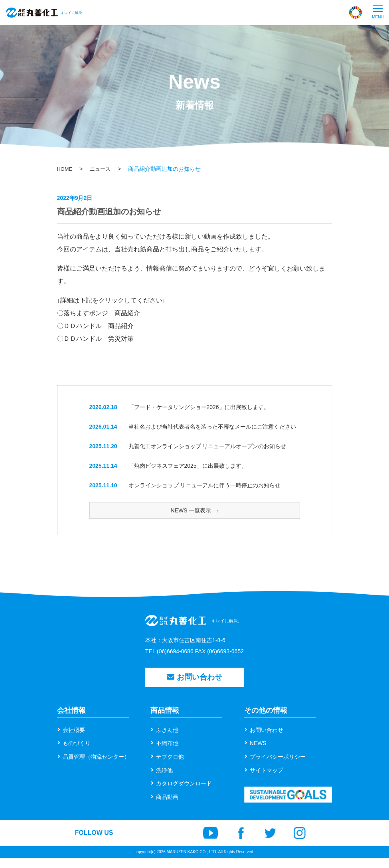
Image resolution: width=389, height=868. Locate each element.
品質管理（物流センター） (96, 766)
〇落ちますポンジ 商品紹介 (99, 313)
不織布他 (167, 753)
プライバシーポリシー (278, 766)
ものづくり (77, 753)
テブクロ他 (170, 766)
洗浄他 (164, 780)
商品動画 (167, 807)
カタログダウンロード (184, 793)
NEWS (258, 753)
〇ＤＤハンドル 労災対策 (95, 339)
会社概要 (74, 739)
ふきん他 (167, 739)
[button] (378, 12)
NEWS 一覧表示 (195, 510)
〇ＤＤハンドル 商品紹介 (95, 326)
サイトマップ (267, 780)
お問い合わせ (195, 685)
